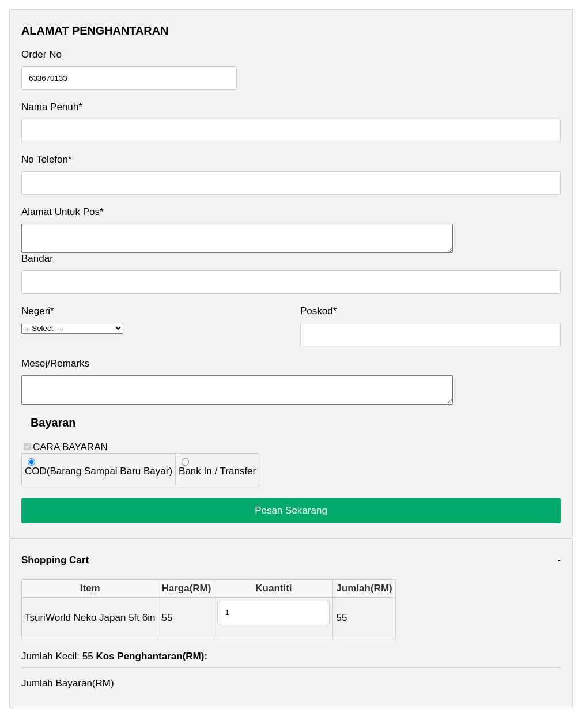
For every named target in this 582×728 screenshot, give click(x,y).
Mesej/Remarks (55, 369)
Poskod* (318, 316)
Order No (41, 54)
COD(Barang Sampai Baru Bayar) (99, 482)
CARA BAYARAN (140, 474)
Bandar (37, 264)
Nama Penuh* (52, 107)
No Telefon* (47, 159)
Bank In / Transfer (217, 482)
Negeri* (38, 316)
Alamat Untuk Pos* (63, 212)
